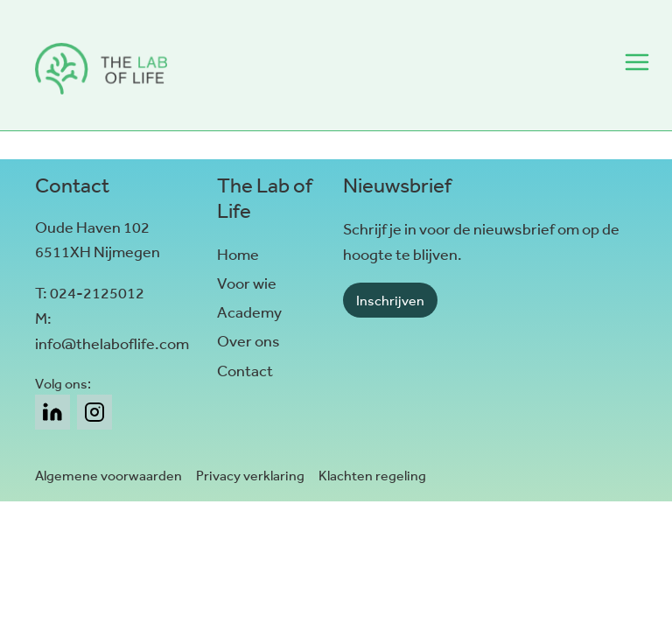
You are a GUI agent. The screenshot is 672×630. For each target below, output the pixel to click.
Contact (245, 371)
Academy (249, 312)
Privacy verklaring (250, 476)
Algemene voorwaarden (108, 476)
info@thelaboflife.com (112, 344)
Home (238, 255)
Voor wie (247, 283)
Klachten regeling (372, 476)
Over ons (248, 341)
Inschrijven (390, 301)
